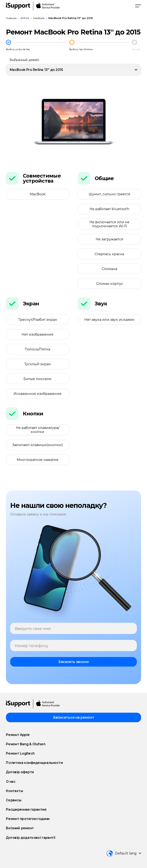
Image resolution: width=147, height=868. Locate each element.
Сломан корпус (110, 284)
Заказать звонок (74, 662)
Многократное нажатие (38, 460)
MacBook (39, 18)
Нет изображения (37, 334)
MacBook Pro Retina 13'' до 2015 (71, 18)
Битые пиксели (37, 379)
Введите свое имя (33, 629)
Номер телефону (32, 646)
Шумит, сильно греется (110, 194)
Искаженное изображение (37, 394)
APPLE (25, 18)
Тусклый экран (38, 364)
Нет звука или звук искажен (109, 320)
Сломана (109, 269)
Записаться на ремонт (74, 717)
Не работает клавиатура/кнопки (38, 430)
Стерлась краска (109, 254)
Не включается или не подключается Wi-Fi (109, 224)
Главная (11, 18)
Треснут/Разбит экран (38, 320)
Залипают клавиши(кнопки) (38, 445)
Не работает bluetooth (109, 209)
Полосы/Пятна (37, 349)
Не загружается (110, 239)
